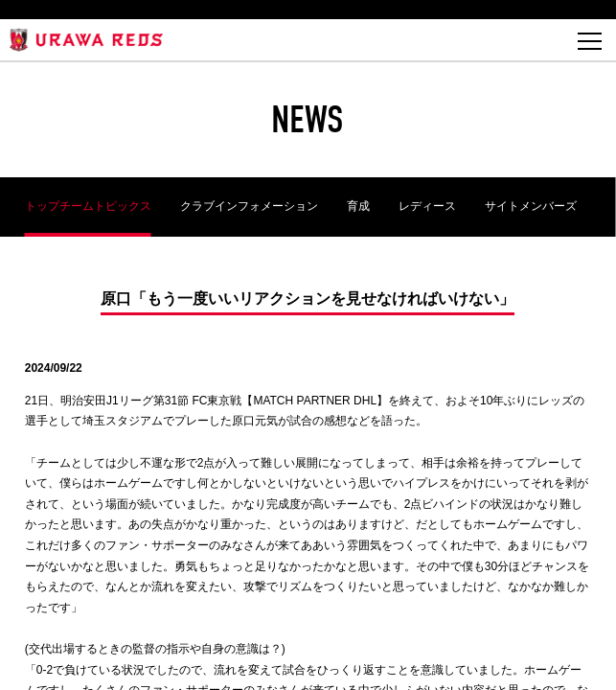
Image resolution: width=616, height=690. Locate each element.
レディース (427, 206)
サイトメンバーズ (531, 206)
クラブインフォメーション (249, 206)
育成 (358, 206)
